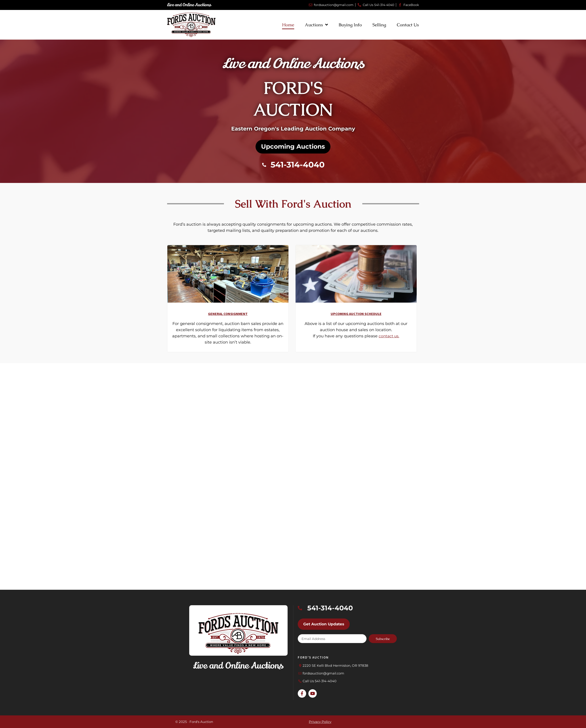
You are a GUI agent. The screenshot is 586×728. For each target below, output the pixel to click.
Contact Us (408, 25)
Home (288, 25)
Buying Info (350, 25)
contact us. (389, 339)
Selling (379, 25)
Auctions (316, 25)
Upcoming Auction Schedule (356, 317)
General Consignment (228, 317)
